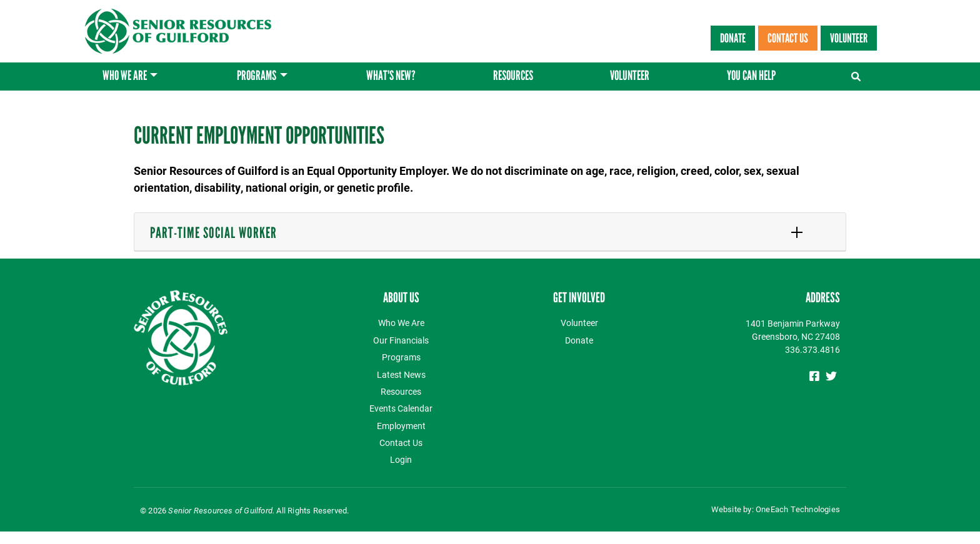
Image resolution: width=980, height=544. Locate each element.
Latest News (401, 374)
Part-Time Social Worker (213, 233)
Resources (513, 77)
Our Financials (401, 340)
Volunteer (849, 38)
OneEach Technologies (798, 509)
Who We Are (125, 77)
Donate (733, 38)
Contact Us (788, 38)
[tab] (490, 232)
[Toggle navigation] (857, 74)
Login (401, 459)
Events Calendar (401, 408)
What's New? (391, 77)
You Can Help (751, 77)
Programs (257, 77)
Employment (401, 426)
